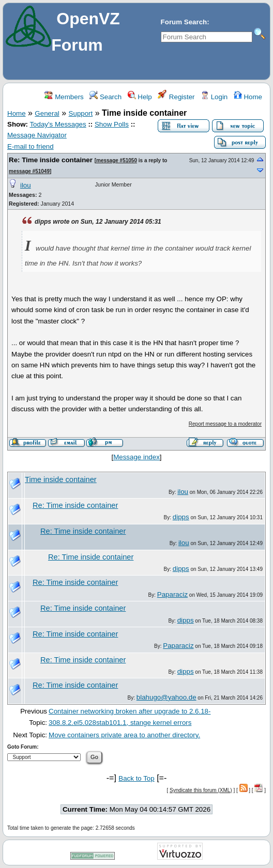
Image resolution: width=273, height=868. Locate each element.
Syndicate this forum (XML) (201, 790)
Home (248, 97)
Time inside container (61, 479)
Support (81, 113)
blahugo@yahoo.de (166, 697)
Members (64, 97)
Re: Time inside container (51, 160)
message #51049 (29, 171)
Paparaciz (172, 594)
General (47, 113)
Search (105, 97)
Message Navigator (37, 135)
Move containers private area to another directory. (124, 735)
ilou (26, 185)
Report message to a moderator (225, 424)
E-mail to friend (31, 146)
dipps (181, 517)
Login (214, 97)
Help (140, 97)
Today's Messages (58, 124)
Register (176, 97)
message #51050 (117, 160)
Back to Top (136, 778)
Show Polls (112, 124)
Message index (136, 457)
